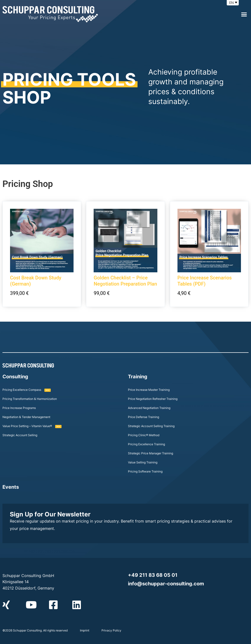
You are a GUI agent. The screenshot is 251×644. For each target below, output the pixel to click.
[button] (244, 14)
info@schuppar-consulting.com (166, 584)
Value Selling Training (143, 462)
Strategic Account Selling (20, 435)
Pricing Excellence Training (146, 444)
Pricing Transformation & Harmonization (30, 399)
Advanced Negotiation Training (149, 408)
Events (11, 487)
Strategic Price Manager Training (151, 453)
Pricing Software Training (145, 471)
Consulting (15, 377)
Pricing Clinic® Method (144, 435)
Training (138, 377)
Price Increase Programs (19, 408)
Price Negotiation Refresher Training (153, 399)
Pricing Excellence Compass (27, 390)
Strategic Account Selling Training (151, 426)
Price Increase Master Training (149, 390)
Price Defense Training (144, 417)
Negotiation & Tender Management (26, 417)
